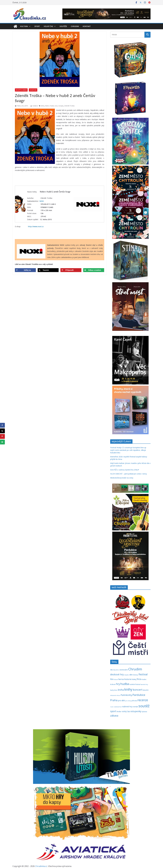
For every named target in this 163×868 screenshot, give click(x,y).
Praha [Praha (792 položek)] (114, 700)
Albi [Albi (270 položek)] (112, 670)
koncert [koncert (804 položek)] (138, 690)
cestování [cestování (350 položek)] (124, 670)
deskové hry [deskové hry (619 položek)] (117, 674)
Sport (37, 26)
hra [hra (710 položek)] (139, 679)
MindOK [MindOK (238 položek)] (146, 690)
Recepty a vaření (21, 90)
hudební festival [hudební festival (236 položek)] (135, 684)
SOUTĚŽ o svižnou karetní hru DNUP (125, 470)
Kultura (24, 26)
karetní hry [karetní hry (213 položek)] (144, 684)
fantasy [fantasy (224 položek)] (136, 675)
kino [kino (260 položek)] (116, 690)
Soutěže (63, 26)
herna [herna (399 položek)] (121, 679)
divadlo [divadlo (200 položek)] (127, 675)
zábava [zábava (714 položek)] (114, 716)
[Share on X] (48, 270)
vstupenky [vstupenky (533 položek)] (136, 711)
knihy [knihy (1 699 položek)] (128, 689)
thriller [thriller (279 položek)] (119, 712)
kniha (43, 106)
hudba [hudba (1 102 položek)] (125, 684)
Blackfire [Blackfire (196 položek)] (116, 670)
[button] (29, 26)
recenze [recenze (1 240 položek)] (143, 700)
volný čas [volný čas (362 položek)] (126, 711)
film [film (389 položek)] (112, 679)
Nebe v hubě (50, 106)
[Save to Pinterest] (71, 270)
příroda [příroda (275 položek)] (134, 701)
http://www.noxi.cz (36, 226)
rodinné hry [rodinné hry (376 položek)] (127, 707)
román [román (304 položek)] (135, 707)
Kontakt (87, 26)
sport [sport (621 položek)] (113, 711)
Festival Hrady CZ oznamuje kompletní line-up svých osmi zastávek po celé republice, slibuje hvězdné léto (128, 450)
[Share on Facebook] (25, 270)
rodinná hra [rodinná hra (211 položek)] (117, 707)
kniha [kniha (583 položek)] (121, 690)
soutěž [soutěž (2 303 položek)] (144, 706)
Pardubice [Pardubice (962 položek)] (139, 695)
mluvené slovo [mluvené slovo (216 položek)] (115, 695)
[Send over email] (94, 270)
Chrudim (75, 26)
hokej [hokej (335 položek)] (134, 679)
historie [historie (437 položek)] (128, 679)
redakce (35, 106)
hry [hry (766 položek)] (118, 684)
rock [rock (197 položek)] (112, 707)
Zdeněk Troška (69, 106)
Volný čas (48, 26)
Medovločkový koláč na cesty (122, 478)
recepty (61, 106)
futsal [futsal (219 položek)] (116, 679)
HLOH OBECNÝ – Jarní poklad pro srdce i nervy (128, 474)
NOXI (42, 201)
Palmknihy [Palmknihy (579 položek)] (126, 695)
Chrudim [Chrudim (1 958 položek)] (135, 669)
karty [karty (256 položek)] (112, 690)
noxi (56, 106)
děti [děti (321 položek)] (131, 675)
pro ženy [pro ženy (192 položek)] (128, 701)
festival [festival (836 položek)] (143, 674)
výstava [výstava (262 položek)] (144, 712)
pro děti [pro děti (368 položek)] (121, 700)
